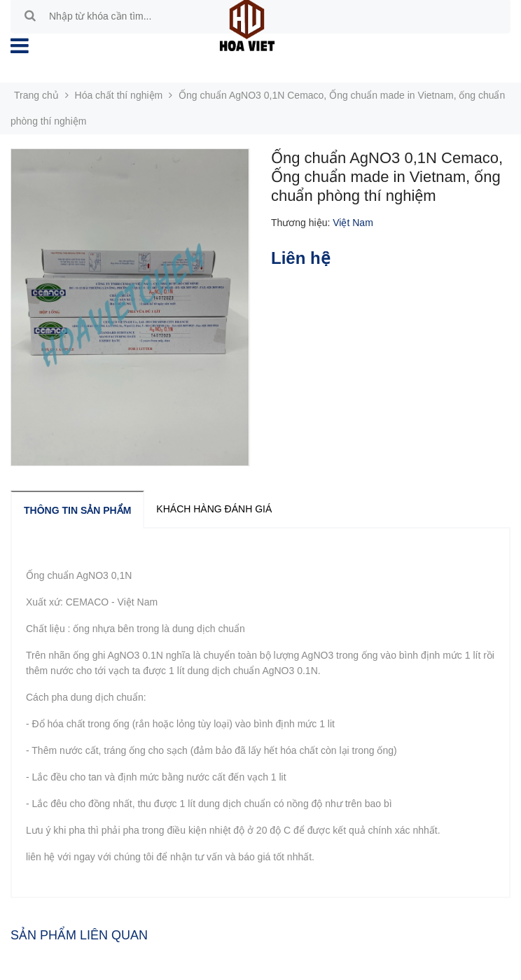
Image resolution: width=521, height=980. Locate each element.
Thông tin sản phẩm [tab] (77, 510)
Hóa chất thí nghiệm (119, 95)
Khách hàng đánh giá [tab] (214, 509)
